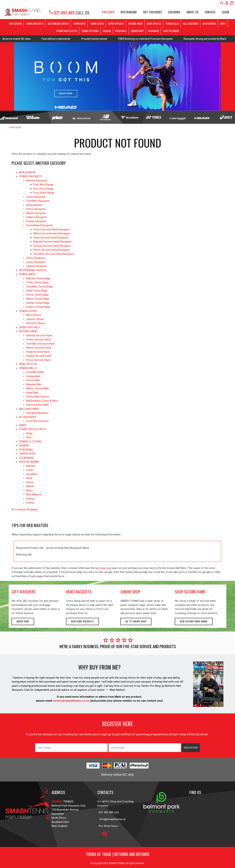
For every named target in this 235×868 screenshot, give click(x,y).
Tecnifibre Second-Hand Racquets (54, 254)
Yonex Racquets (36, 197)
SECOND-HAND (135, 23)
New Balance (34, 494)
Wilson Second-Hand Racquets (52, 233)
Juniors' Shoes (35, 319)
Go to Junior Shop (136, 621)
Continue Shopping (26, 509)
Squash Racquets (37, 266)
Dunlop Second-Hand (39, 356)
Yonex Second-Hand (38, 339)
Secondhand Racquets (40, 225)
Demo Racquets (36, 258)
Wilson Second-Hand (39, 348)
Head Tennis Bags (37, 291)
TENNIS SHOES (97, 23)
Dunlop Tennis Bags (38, 303)
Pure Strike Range (44, 193)
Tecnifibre (32, 474)
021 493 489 (62, 13)
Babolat (31, 466)
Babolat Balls (34, 384)
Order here (23, 621)
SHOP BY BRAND (171, 31)
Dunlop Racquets (36, 221)
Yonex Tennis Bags (37, 282)
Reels (29, 433)
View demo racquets (82, 621)
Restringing (129, 12)
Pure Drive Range (43, 189)
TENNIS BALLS (172, 23)
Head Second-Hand (38, 352)
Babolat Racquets (37, 181)
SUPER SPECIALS (116, 23)
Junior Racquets (36, 262)
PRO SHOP (108, 12)
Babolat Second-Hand (39, 335)
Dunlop (30, 503)
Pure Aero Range (43, 185)
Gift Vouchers (152, 12)
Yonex (30, 470)
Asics (29, 490)
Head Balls (32, 393)
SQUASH (107, 31)
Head (29, 478)
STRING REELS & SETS (67, 31)
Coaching (174, 12)
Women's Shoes (36, 323)
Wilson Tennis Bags (38, 299)
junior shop (130, 592)
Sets (29, 437)
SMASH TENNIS (117, 863)
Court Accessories (37, 421)
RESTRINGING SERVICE (58, 23)
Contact (210, 12)
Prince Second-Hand (38, 360)
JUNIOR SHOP (137, 31)
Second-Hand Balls (37, 405)
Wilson (30, 486)
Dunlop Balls (33, 376)
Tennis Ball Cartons (38, 397)
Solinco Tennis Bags (38, 307)
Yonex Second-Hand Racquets (52, 229)
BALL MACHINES (191, 23)
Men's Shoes (34, 315)
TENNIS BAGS (79, 23)
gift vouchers (24, 592)
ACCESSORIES (209, 23)
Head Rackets (34, 205)
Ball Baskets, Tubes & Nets (42, 401)
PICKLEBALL (121, 31)
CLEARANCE (153, 31)
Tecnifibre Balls (35, 372)
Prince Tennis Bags (37, 295)
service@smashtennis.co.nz (71, 701)
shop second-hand (190, 592)
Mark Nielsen (117, 690)
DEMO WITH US (154, 23)
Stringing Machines (37, 413)
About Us (192, 12)
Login (226, 12)
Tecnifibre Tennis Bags (40, 287)
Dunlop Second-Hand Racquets (52, 246)
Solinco (31, 499)
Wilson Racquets (36, 213)
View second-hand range (194, 621)
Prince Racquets (36, 209)
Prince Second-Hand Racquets (52, 250)
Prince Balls (33, 380)
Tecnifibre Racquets (38, 201)
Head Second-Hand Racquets (51, 238)
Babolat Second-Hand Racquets (52, 242)
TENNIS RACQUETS (35, 23)
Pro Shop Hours (108, 826)
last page (101, 568)
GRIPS (223, 23)
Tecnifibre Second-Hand (40, 344)
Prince (30, 482)
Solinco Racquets (37, 217)
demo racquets (79, 592)
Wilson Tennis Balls (38, 388)
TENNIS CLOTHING (90, 31)
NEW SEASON (15, 23)
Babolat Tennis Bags (38, 278)
